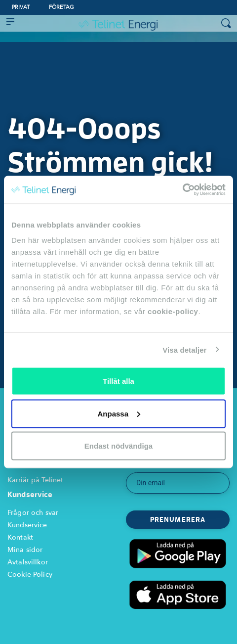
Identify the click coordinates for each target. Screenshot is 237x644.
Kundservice (27, 525)
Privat (21, 7)
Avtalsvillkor (28, 562)
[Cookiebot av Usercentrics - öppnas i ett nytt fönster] (182, 190)
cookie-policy (173, 311)
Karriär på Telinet (35, 480)
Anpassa (119, 413)
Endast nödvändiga (118, 446)
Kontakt (20, 537)
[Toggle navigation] (10, 23)
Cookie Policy (30, 575)
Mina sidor (25, 550)
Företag (61, 7)
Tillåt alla (118, 381)
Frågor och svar (33, 513)
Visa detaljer (184, 349)
